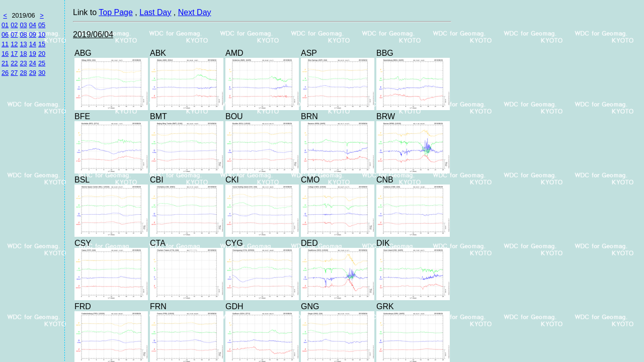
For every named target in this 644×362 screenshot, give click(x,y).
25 (42, 63)
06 (5, 34)
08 (23, 34)
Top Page (116, 12)
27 (14, 73)
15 (42, 44)
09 (33, 34)
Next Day (195, 12)
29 (33, 73)
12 (14, 44)
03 (23, 25)
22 (14, 63)
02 (14, 25)
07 (14, 34)
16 (5, 54)
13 (23, 44)
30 (42, 73)
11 (5, 44)
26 (5, 73)
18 (23, 54)
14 (33, 44)
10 (42, 34)
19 (33, 54)
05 (42, 25)
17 (14, 54)
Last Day (155, 12)
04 (33, 25)
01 (5, 25)
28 (23, 73)
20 (42, 54)
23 (23, 63)
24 (33, 63)
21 (5, 63)
